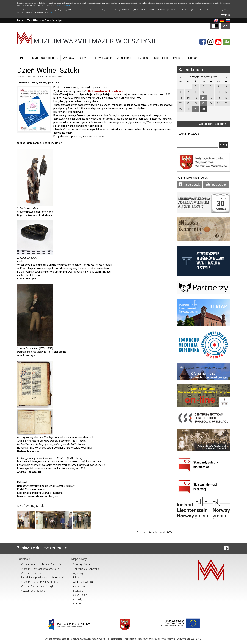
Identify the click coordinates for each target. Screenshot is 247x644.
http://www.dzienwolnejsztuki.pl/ (106, 91)
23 (203, 103)
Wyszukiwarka (189, 134)
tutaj (51, 12)
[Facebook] (202, 42)
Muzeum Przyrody (31, 573)
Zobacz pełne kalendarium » (214, 124)
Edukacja (142, 58)
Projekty (178, 58)
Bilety (82, 58)
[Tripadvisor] (226, 42)
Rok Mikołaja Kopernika (43, 58)
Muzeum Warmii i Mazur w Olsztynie (36, 20)
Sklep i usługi (160, 58)
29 (196, 109)
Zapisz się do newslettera (43, 548)
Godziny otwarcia (102, 58)
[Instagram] (210, 42)
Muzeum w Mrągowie (33, 591)
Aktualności (124, 58)
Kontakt (193, 58)
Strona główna (81, 564)
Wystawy (69, 58)
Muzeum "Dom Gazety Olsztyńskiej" (41, 569)
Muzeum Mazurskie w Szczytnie (38, 586)
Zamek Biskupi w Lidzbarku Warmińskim (43, 578)
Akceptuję (225, 15)
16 (203, 98)
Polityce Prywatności (63, 5)
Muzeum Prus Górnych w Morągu (40, 582)
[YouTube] (218, 42)
